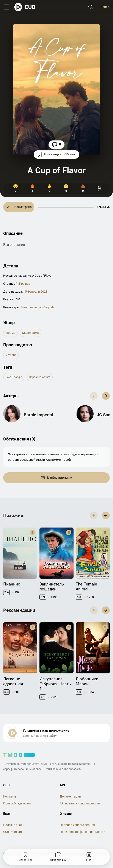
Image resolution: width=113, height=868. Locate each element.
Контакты (10, 796)
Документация (70, 796)
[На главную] (25, 7)
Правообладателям (17, 803)
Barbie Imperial (38, 415)
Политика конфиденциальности (82, 832)
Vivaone (11, 355)
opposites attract (40, 377)
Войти (105, 7)
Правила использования (77, 825)
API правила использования (80, 803)
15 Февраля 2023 (35, 292)
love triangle (14, 377)
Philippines (23, 284)
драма (10, 333)
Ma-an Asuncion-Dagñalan (38, 307)
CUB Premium (13, 832)
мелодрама (31, 333)
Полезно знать (14, 825)
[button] (106, 396)
